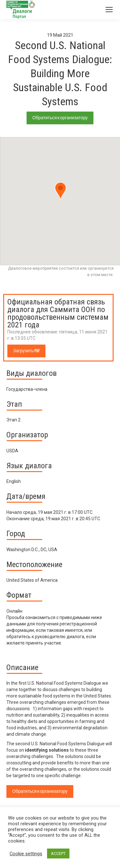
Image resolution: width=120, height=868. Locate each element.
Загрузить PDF (26, 351)
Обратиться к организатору (60, 118)
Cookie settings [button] (26, 854)
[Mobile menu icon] (109, 10)
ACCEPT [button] (58, 853)
